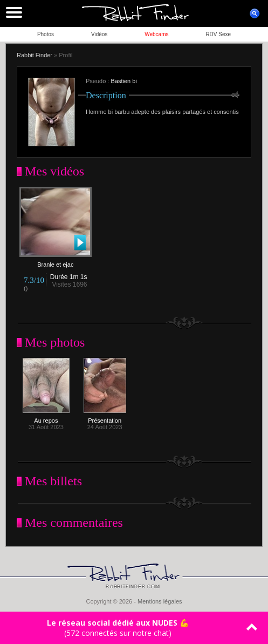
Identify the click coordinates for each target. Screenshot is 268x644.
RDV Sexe (218, 34)
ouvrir (255, 13)
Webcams (156, 34)
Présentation (105, 418)
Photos (46, 34)
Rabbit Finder (35, 55)
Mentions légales (160, 601)
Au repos (46, 418)
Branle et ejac (56, 262)
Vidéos (99, 34)
